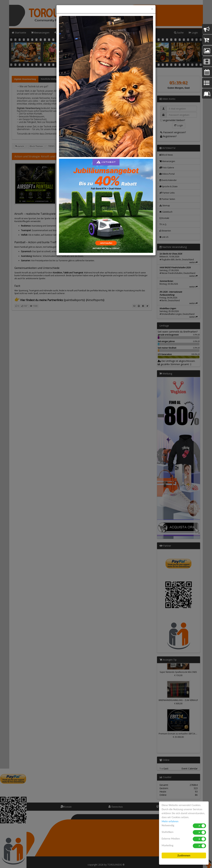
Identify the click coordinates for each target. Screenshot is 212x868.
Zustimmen (184, 855)
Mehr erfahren (170, 821)
